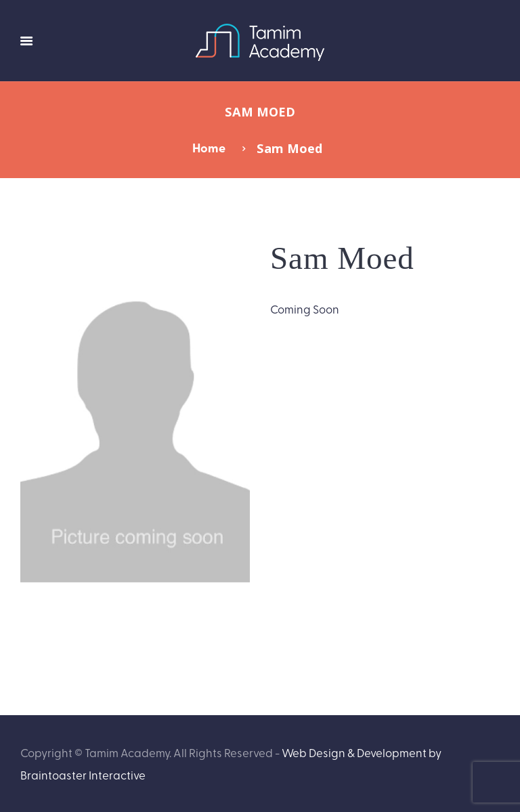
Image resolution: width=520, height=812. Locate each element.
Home (209, 148)
